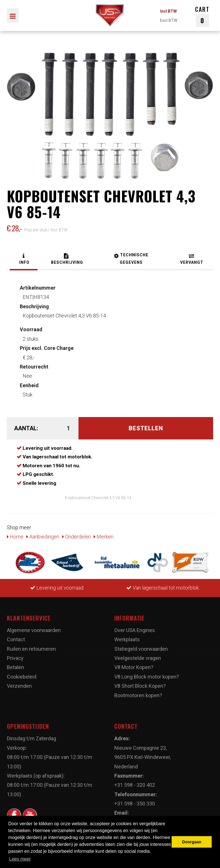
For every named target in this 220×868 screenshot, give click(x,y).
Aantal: (26, 428)
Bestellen (146, 428)
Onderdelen (76, 537)
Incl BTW (168, 11)
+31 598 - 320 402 (135, 785)
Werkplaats (127, 639)
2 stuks (31, 334)
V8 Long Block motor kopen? (147, 677)
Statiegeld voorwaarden (141, 649)
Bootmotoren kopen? (138, 695)
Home (15, 537)
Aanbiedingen (43, 537)
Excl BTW (169, 20)
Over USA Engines (135, 630)
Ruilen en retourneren (31, 649)
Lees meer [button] (20, 859)
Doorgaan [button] (192, 842)
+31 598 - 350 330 (135, 804)
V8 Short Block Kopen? (140, 686)
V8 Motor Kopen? (134, 667)
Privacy (15, 658)
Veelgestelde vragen (138, 658)
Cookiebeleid (22, 677)
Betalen (15, 667)
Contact (16, 639)
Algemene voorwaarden (34, 630)
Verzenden (19, 686)
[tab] (24, 259)
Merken (104, 537)
